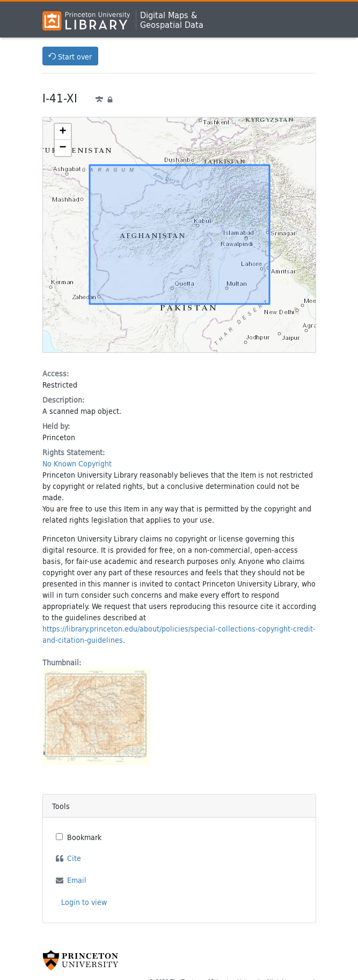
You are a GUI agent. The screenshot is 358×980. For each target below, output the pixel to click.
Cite (74, 858)
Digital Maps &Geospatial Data (172, 20)
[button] (63, 132)
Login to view (84, 902)
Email (77, 880)
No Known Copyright (77, 463)
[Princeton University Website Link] (81, 960)
